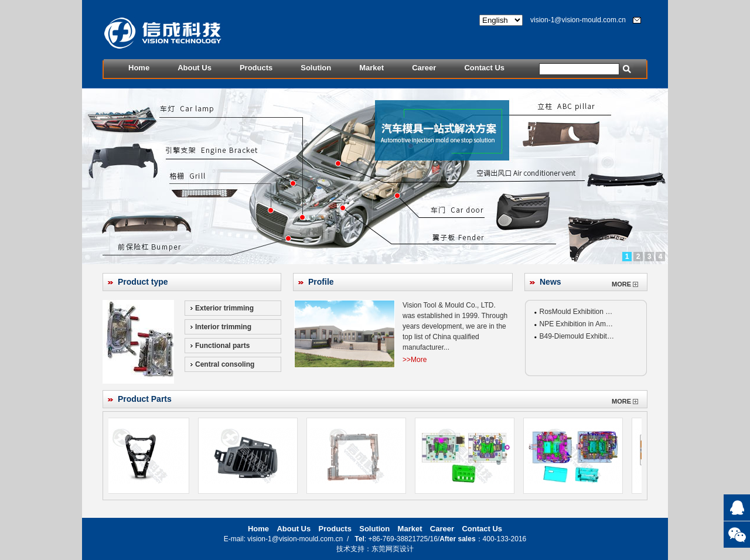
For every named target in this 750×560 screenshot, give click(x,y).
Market (371, 68)
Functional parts (222, 346)
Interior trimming (223, 327)
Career (424, 68)
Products (256, 68)
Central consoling (225, 364)
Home (139, 68)
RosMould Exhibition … (576, 312)
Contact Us (484, 68)
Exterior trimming (224, 308)
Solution (316, 68)
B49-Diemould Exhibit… (577, 336)
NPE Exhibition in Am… (576, 324)
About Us (195, 68)
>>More (415, 360)
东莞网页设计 (393, 549)
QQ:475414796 (737, 508)
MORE (625, 284)
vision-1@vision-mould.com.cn (578, 20)
